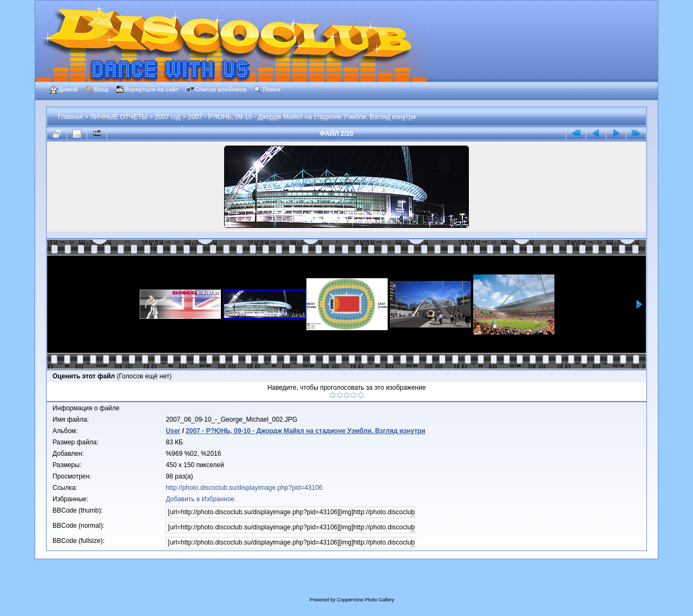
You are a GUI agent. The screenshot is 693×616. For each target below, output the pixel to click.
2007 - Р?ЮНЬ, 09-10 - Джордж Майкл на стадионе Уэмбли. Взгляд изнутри (302, 117)
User (173, 431)
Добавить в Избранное (200, 499)
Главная (70, 117)
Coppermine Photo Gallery (365, 600)
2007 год (168, 117)
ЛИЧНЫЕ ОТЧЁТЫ (119, 117)
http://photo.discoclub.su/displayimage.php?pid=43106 (244, 488)
